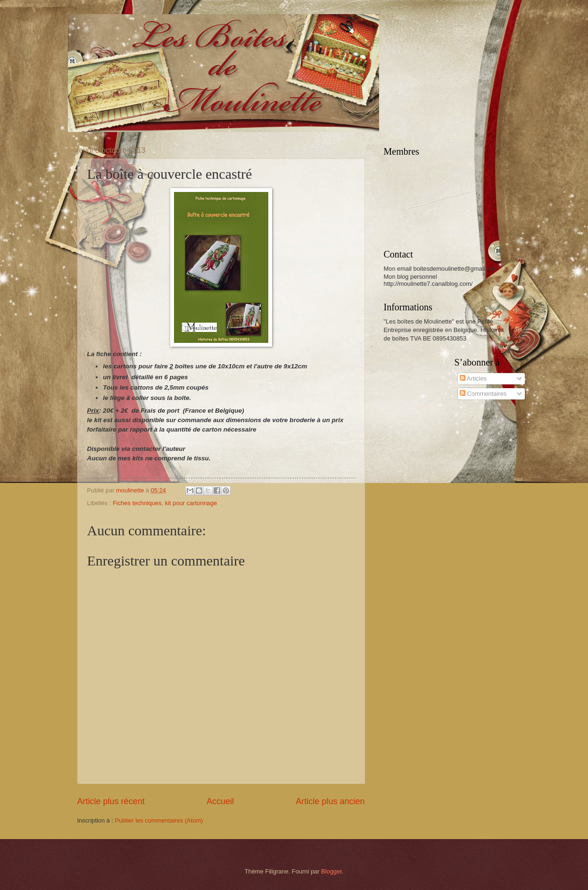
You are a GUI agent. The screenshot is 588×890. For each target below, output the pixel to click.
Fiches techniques (137, 503)
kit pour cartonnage (191, 503)
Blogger (331, 871)
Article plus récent (111, 801)
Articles (473, 378)
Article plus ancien (330, 801)
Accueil (220, 801)
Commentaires (483, 394)
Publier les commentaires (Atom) (159, 820)
